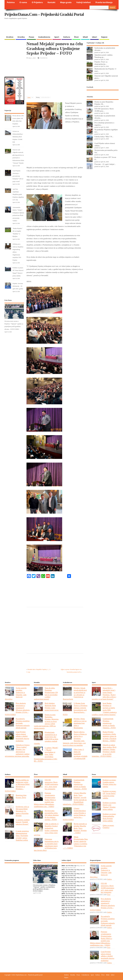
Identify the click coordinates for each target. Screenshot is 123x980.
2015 (63, 909)
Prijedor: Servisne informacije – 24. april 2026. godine (18, 286)
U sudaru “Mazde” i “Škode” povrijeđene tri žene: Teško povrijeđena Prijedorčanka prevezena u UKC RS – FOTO (46, 754)
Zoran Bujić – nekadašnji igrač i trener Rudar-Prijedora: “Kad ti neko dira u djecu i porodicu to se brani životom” (104, 693)
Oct (69, 872)
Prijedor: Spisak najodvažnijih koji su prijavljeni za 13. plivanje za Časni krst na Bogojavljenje (75, 693)
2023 (63, 878)
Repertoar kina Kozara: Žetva (21, 796)
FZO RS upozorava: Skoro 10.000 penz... (104, 110)
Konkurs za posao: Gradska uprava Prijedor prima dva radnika (109, 783)
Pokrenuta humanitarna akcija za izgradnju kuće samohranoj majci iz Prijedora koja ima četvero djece (46, 845)
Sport (57, 37)
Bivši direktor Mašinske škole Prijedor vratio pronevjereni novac (52, 707)
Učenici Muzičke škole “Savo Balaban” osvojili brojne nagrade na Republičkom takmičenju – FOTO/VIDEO (75, 798)
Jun (81, 870)
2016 (63, 905)
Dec (75, 872)
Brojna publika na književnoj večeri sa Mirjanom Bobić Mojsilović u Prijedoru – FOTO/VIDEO (17, 785)
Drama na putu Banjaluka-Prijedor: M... (104, 103)
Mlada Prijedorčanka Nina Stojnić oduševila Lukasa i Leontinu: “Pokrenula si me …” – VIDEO (75, 842)
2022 (63, 882)
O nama (23, 2)
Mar (72, 866)
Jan (67, 866)
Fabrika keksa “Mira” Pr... (104, 137)
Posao (31, 37)
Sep (66, 872)
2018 (63, 897)
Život (76, 37)
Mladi (85, 37)
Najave (104, 37)
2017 (63, 901)
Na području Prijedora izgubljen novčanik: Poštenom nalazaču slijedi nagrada (23, 723)
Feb (69, 866)
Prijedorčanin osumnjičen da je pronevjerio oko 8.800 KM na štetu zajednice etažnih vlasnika (46, 738)
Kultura (67, 37)
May (78, 870)
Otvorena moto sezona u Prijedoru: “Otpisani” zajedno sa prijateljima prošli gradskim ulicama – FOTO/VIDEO (44, 888)
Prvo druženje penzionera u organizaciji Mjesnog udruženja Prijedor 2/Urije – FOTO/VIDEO (17, 709)
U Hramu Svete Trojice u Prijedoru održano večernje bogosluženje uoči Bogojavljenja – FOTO (75, 709)
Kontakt (51, 2)
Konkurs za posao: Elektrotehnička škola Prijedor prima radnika (109, 817)
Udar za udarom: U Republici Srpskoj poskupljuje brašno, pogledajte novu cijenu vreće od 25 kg (46, 829)
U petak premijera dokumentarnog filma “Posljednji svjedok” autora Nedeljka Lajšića (22, 836)
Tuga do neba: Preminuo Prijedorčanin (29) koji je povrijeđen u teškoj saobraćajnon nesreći (46, 693)
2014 (63, 913)
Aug (63, 872)
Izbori (94, 37)
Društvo (10, 37)
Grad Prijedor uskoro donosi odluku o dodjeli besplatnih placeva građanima (22, 736)
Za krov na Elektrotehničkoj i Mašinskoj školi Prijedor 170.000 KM (18, 137)
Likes (30, 97)
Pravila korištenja (104, 2)
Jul (84, 870)
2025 (63, 870)
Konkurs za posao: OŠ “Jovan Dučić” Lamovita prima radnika (109, 795)
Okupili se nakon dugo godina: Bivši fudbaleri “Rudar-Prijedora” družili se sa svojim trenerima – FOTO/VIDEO (104, 750)
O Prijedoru (37, 2)
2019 (63, 894)
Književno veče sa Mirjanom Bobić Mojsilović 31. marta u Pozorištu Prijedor (22, 811)
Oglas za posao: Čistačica (108, 826)
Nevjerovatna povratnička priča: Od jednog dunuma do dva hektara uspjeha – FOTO (52, 815)
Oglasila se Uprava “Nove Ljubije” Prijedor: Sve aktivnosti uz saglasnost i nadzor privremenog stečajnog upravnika (17, 750)
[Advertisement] (51, 28)
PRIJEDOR (17, 874)
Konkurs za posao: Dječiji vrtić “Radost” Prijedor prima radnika (109, 806)
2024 (63, 874)
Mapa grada (66, 2)
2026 (63, 866)
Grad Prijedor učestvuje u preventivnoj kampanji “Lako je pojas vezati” (18, 176)
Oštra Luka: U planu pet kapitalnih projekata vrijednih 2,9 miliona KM (81, 754)
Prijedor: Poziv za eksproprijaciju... (101, 63)
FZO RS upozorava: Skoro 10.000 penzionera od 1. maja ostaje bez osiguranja (51, 784)
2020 (63, 890)
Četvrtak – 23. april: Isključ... (105, 164)
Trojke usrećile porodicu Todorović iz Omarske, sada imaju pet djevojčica (16, 693)
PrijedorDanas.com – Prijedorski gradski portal (44, 14)
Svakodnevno (44, 37)
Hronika (21, 37)
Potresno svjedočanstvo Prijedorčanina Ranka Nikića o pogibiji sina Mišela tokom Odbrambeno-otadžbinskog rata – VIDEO (45, 800)
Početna (11, 2)
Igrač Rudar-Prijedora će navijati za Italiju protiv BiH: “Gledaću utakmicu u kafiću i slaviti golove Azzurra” (104, 709)
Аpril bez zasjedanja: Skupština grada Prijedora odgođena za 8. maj (18, 195)
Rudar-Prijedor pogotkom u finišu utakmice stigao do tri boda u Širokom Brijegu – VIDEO (110, 736)
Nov (72, 872)
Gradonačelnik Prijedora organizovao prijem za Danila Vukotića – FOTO (109, 723)
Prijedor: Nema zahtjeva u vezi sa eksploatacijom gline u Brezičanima (80, 723)
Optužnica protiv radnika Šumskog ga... (104, 56)
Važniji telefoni (83, 2)
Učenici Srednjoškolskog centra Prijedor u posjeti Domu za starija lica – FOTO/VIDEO (74, 814)
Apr (75, 866)
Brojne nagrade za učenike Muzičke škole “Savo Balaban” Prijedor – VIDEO (80, 828)
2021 (63, 885)
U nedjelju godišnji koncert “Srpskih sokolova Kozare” (23, 822)
